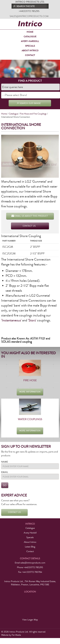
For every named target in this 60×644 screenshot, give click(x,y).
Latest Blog (30, 547)
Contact (30, 55)
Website (5, 635)
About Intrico (30, 51)
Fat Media (16, 635)
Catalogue (30, 37)
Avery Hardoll (30, 533)
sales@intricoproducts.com (29, 16)
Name (5, 462)
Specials (30, 46)
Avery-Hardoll (30, 41)
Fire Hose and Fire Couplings (33, 114)
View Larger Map (30, 620)
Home (30, 32)
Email (5, 472)
